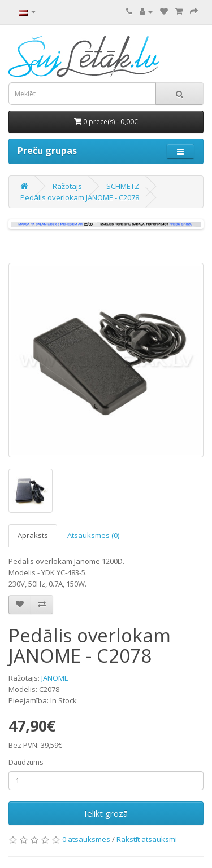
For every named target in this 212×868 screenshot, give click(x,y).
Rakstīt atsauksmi (147, 839)
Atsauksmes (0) (93, 535)
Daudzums (26, 762)
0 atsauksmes (86, 839)
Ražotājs (67, 186)
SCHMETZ (123, 186)
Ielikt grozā (106, 813)
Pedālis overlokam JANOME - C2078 (80, 197)
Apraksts (33, 535)
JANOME (55, 678)
